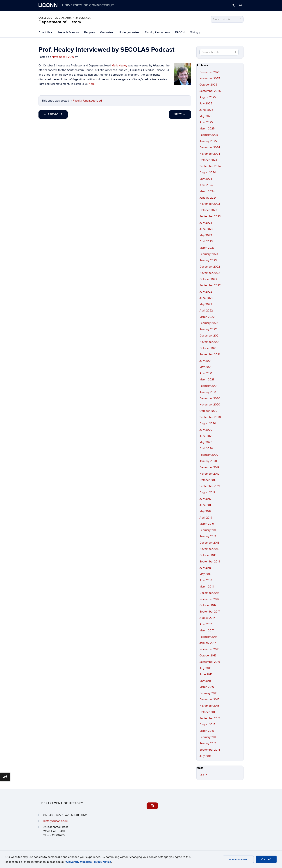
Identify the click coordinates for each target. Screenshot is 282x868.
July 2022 (206, 292)
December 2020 (210, 398)
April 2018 (206, 580)
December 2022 (210, 267)
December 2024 (210, 147)
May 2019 (205, 511)
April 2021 (206, 373)
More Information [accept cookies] (238, 859)
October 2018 (208, 555)
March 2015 (207, 731)
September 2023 (210, 216)
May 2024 (206, 179)
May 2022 (206, 304)
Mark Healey (120, 66)
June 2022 (206, 298)
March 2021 (207, 380)
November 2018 (209, 549)
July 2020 (206, 430)
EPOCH (180, 32)
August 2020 (208, 423)
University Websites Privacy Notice (89, 862)
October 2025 (208, 85)
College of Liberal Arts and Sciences (65, 18)
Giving (195, 32)
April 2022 (206, 311)
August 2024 (208, 172)
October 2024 (208, 160)
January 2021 (208, 392)
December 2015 (209, 699)
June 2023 (206, 229)
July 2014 (205, 756)
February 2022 (209, 323)
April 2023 (206, 241)
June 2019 (206, 505)
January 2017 (208, 643)
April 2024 (206, 185)
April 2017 (206, 624)
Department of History (60, 22)
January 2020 (208, 461)
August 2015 (207, 725)
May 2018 (205, 574)
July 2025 (206, 104)
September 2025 (210, 91)
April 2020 (206, 448)
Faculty (77, 101)
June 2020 (206, 436)
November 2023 (210, 204)
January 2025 (208, 141)
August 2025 (208, 97)
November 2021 (209, 342)
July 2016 (205, 668)
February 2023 (209, 254)
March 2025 (207, 129)
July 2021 (205, 361)
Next (180, 115)
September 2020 (210, 417)
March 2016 (207, 687)
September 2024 (210, 166)
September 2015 (210, 718)
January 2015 (208, 743)
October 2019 (208, 480)
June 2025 (206, 110)
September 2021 (210, 355)
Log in (203, 775)
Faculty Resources (157, 32)
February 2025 (209, 135)
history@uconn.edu (55, 821)
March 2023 (207, 248)
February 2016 (208, 693)
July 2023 (206, 223)
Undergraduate (129, 32)
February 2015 (208, 737)
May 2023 (206, 235)
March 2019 (207, 524)
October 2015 (208, 712)
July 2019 (205, 499)
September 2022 (210, 285)
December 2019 (209, 467)
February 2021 (208, 386)
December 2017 (209, 593)
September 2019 (210, 486)
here (92, 84)
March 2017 (207, 631)
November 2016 (209, 649)
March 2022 (207, 317)
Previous (53, 115)
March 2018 (207, 587)
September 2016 (210, 662)
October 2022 (208, 279)
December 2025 (210, 72)
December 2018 (209, 543)
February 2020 (209, 455)
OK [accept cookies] (266, 859)
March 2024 (207, 191)
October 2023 (208, 210)
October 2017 (208, 605)
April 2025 (206, 122)
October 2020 (208, 411)
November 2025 (210, 78)
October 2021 (208, 348)
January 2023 (208, 260)
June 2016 (206, 674)
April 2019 (206, 518)
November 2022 (210, 273)
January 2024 (208, 198)
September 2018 (210, 562)
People (89, 32)
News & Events (69, 32)
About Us (45, 32)
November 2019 (209, 474)
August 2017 (207, 618)
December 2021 (209, 336)
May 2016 (205, 681)
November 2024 (210, 154)
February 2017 (208, 637)
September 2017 (210, 612)
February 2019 (208, 530)
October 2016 (208, 656)
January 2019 (208, 536)
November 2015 (209, 706)
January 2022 (208, 329)
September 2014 (210, 750)
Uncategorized (93, 101)
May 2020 (206, 442)
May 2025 (206, 116)
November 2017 (209, 599)
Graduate (107, 32)
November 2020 (210, 405)
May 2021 (205, 367)
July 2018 (205, 568)
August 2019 (207, 492)
